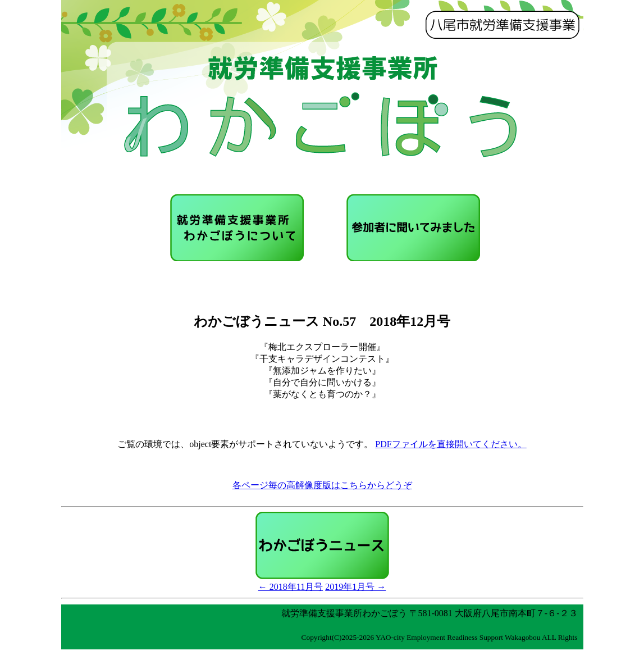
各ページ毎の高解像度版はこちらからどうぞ (322, 485)
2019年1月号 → (355, 587)
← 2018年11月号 (291, 587)
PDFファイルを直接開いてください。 (451, 444)
